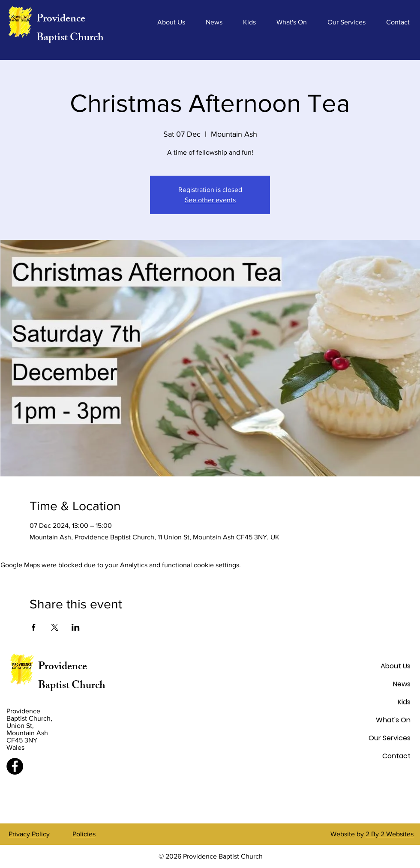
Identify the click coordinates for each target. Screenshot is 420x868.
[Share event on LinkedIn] (76, 627)
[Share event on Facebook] (34, 627)
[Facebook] (15, 766)
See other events (210, 200)
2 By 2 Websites (390, 834)
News (402, 684)
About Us (396, 666)
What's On (393, 720)
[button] (171, 22)
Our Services (390, 738)
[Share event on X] (55, 627)
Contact (396, 756)
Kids (404, 702)
